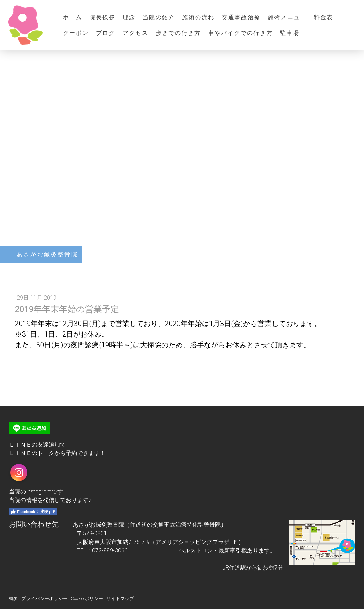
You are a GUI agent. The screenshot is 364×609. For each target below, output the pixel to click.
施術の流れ (198, 17)
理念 (129, 17)
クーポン (76, 33)
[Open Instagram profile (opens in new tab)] (19, 472)
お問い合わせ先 (34, 524)
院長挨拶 (103, 17)
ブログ (106, 33)
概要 (14, 599)
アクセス (136, 33)
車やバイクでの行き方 (240, 33)
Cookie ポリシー (87, 599)
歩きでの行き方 (178, 33)
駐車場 (290, 33)
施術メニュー (287, 17)
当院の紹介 (159, 17)
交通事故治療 (241, 17)
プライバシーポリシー (44, 599)
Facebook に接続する (33, 512)
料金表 (324, 17)
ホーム (73, 17)
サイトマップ (120, 599)
